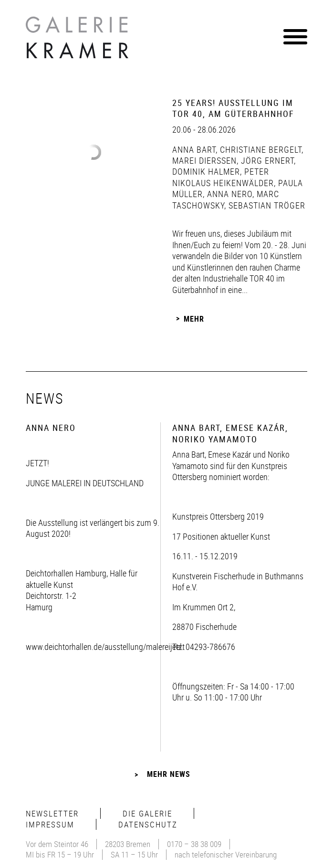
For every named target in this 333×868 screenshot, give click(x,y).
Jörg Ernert (266, 160)
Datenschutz (148, 824)
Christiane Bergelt (260, 149)
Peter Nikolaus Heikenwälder (223, 177)
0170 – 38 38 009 (194, 844)
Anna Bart (194, 149)
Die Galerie (147, 813)
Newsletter (52, 813)
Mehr (194, 318)
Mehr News (169, 774)
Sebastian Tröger (266, 205)
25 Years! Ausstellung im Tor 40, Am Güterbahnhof (233, 108)
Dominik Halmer (206, 171)
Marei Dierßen (204, 160)
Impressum (50, 824)
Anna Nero (229, 194)
